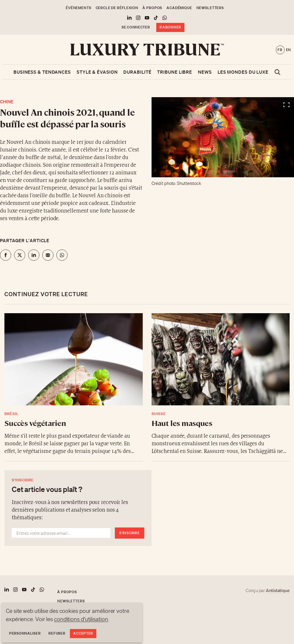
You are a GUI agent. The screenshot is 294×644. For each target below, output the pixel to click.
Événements (78, 8)
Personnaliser (25, 633)
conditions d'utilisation (81, 619)
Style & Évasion (97, 72)
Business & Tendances (42, 72)
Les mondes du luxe (243, 72)
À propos (152, 8)
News (205, 72)
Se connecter (136, 27)
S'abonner (170, 27)
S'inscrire (129, 533)
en (289, 50)
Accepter (83, 633)
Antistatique (278, 590)
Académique (179, 8)
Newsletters (210, 8)
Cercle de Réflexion (117, 8)
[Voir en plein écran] (223, 137)
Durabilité (137, 72)
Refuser (57, 633)
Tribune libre (175, 72)
